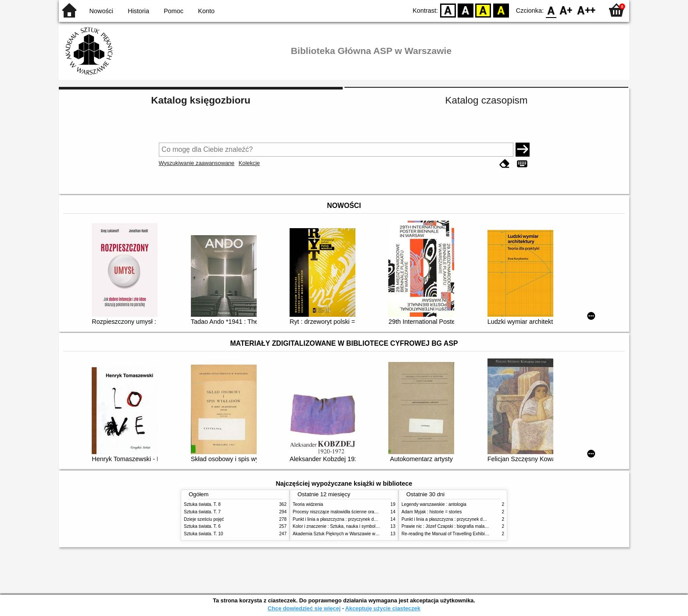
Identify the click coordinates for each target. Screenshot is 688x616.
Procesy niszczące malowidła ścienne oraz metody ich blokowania (358, 512)
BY (501, 10)
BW (466, 10)
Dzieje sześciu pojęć (204, 519)
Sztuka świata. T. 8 (202, 504)
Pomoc (174, 11)
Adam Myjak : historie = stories (432, 512)
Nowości (101, 11)
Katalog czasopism (487, 100)
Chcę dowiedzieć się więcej (304, 608)
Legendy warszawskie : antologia (434, 504)
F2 (586, 10)
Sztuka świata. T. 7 (202, 512)
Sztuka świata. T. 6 (202, 526)
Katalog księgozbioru (201, 100)
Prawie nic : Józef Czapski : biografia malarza (446, 526)
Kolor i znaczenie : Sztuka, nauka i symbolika (337, 526)
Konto (206, 11)
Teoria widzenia (308, 504)
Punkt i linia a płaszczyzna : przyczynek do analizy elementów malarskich (364, 519)
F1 (566, 10)
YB (483, 10)
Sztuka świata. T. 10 (203, 534)
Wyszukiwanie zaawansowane (197, 163)
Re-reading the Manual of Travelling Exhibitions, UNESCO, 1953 (465, 534)
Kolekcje (249, 163)
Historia (138, 11)
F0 (551, 10)
